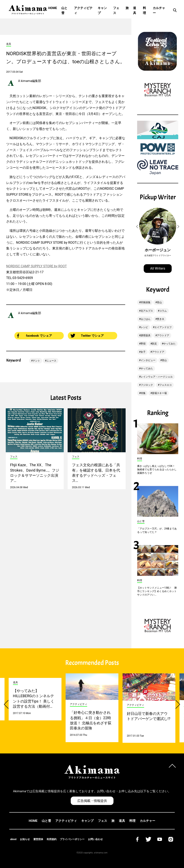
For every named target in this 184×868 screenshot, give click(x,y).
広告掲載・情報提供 (92, 801)
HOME (53, 8)
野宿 (143, 344)
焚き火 (161, 319)
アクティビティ (83, 10)
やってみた (169, 344)
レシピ (144, 327)
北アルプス (147, 311)
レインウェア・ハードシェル (157, 377)
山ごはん (146, 319)
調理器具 (146, 335)
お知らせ (25, 839)
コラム (163, 311)
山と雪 (64, 10)
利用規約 (52, 839)
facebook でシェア (35, 336)
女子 (143, 352)
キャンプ (102, 10)
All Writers (158, 268)
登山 (159, 302)
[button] (138, 227)
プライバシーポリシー (72, 839)
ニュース (51, 361)
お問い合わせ (95, 839)
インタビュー (148, 360)
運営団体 (38, 839)
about (13, 839)
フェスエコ (165, 385)
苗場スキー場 (159, 393)
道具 (135, 10)
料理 (144, 10)
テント (36, 361)
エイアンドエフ (163, 327)
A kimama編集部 (30, 81)
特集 (143, 393)
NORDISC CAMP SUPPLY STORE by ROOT (36, 266)
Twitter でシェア (87, 336)
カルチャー (159, 10)
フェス (116, 10)
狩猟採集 (146, 302)
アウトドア (163, 335)
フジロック (147, 385)
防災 (154, 344)
